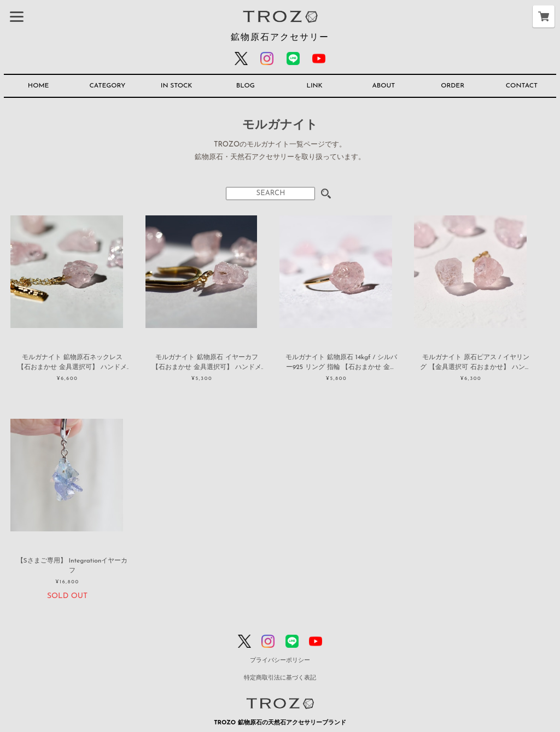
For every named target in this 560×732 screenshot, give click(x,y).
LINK (314, 86)
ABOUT (383, 86)
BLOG (246, 86)
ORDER (453, 86)
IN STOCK (177, 86)
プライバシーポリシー (280, 661)
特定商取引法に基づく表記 (280, 678)
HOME (39, 86)
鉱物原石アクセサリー (280, 38)
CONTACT (522, 86)
